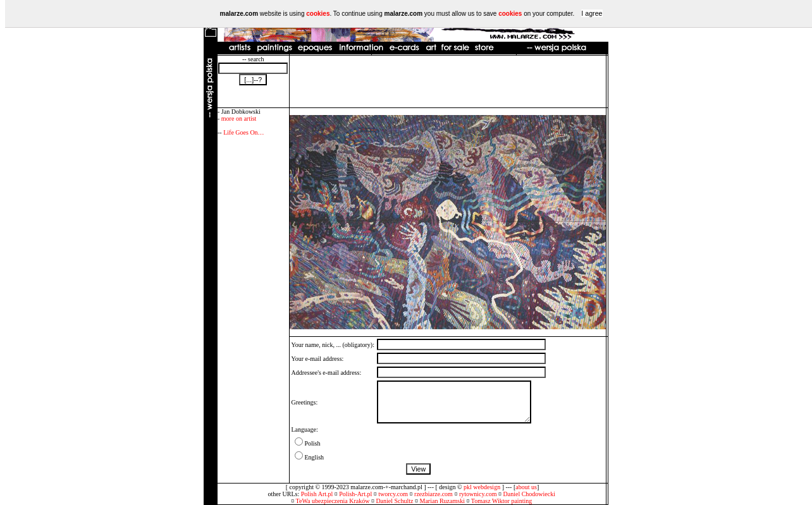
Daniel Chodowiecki (529, 494)
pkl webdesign (482, 487)
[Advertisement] (448, 82)
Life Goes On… (243, 132)
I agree (592, 13)
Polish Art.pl (317, 494)
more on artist (239, 119)
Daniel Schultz (394, 501)
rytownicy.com (478, 494)
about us (526, 487)
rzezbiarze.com (434, 494)
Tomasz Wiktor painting (501, 501)
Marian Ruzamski (442, 501)
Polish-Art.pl (355, 494)
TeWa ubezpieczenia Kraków (333, 501)
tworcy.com (393, 494)
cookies (318, 14)
